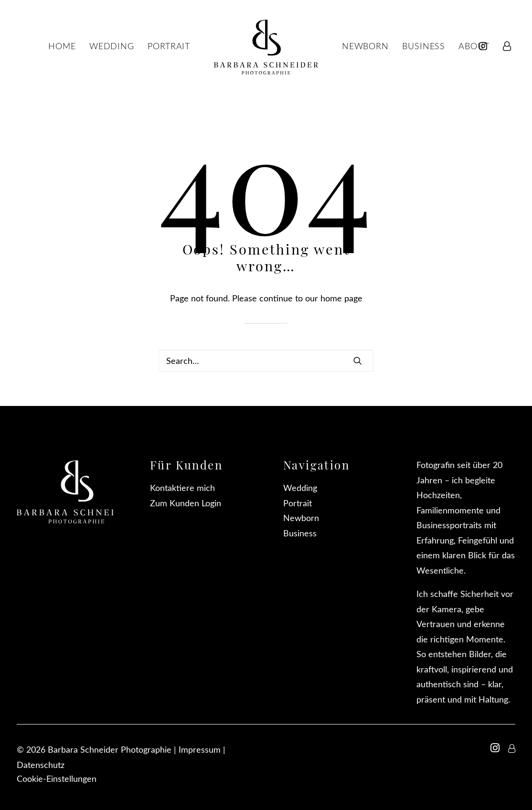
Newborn (365, 46)
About (474, 46)
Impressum (200, 749)
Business (424, 46)
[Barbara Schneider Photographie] (266, 46)
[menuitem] (506, 46)
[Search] (266, 361)
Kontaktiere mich (182, 488)
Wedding (112, 46)
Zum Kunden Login (186, 503)
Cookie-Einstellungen (57, 778)
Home (62, 46)
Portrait (169, 46)
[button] (358, 361)
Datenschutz (41, 765)
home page (341, 298)
